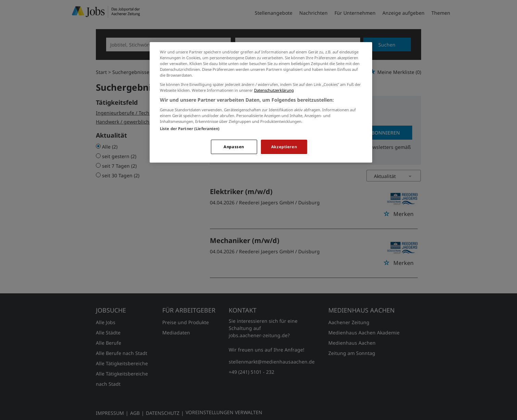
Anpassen (234, 147)
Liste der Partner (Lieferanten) (190, 129)
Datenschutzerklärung (274, 90)
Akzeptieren (284, 147)
